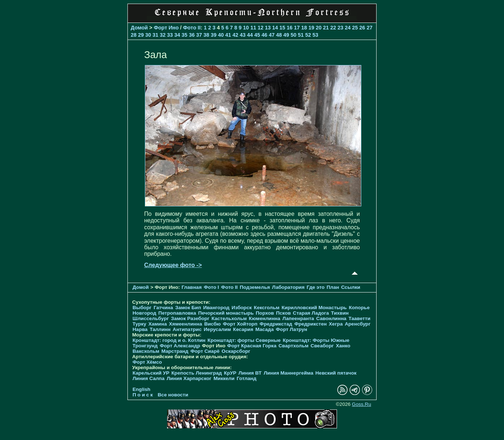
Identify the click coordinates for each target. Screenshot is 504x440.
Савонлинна (331, 318)
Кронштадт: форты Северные (244, 340)
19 (312, 28)
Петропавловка (177, 313)
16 (289, 28)
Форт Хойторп (240, 324)
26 (362, 28)
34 (177, 35)
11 (253, 28)
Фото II (192, 28)
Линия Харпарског (189, 378)
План (333, 287)
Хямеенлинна (185, 324)
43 (243, 35)
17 (297, 28)
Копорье (359, 308)
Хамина (158, 324)
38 (206, 35)
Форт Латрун (292, 329)
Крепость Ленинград (197, 373)
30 (148, 35)
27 (370, 28)
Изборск (242, 308)
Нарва (140, 329)
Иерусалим (217, 329)
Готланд (247, 378)
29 (141, 35)
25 (355, 28)
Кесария (243, 329)
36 (192, 35)
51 (301, 35)
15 (282, 28)
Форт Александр (180, 346)
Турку (139, 324)
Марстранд (175, 351)
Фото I (211, 287)
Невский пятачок (336, 373)
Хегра (336, 324)
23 (341, 28)
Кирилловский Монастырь (314, 308)
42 (235, 35)
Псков (283, 313)
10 (246, 28)
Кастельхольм (229, 318)
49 (286, 35)
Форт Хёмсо (147, 362)
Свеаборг (322, 346)
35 (184, 35)
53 (315, 35)
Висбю (212, 324)
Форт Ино (166, 28)
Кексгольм (267, 308)
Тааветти (359, 318)
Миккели (224, 378)
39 (214, 35)
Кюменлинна (265, 318)
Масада (265, 329)
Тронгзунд (145, 346)
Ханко (343, 346)
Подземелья (255, 287)
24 (348, 28)
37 (199, 35)
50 (293, 35)
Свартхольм (294, 346)
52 (308, 35)
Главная (192, 287)
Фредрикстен (310, 324)
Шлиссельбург (151, 318)
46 (264, 35)
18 (304, 28)
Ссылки (351, 287)
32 (163, 35)
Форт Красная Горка (252, 346)
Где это (315, 287)
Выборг (142, 308)
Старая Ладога (311, 313)
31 (155, 35)
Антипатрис (187, 329)
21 (326, 28)
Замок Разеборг (190, 318)
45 (257, 35)
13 (268, 28)
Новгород (144, 313)
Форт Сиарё (205, 351)
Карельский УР (151, 373)
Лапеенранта (298, 318)
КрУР (230, 373)
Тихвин (340, 313)
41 (228, 35)
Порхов (265, 313)
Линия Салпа (149, 378)
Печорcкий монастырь (226, 313)
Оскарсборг (236, 351)
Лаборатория (288, 287)
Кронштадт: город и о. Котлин (169, 340)
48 (279, 35)
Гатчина (163, 308)
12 (260, 28)
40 (221, 35)
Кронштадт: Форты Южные (316, 340)
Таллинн (160, 329)
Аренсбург (357, 324)
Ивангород (216, 308)
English (141, 389)
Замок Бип (188, 308)
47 (272, 35)
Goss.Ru (361, 404)
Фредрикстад (276, 324)
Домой (139, 28)
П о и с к (143, 395)
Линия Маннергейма (288, 373)
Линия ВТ (250, 373)
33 (170, 35)
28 (134, 35)
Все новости (173, 395)
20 (319, 28)
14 (275, 28)
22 (333, 28)
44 (250, 35)
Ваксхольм (146, 351)
